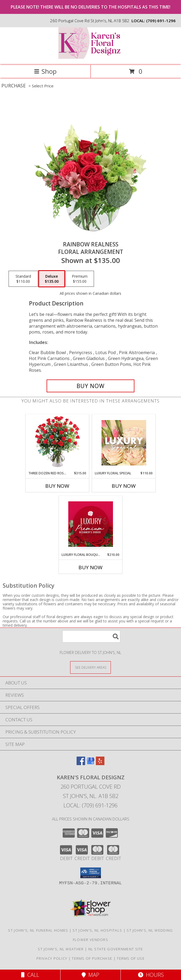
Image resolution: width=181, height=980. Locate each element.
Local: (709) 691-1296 (90, 805)
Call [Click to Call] (30, 975)
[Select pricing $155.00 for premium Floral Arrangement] (80, 279)
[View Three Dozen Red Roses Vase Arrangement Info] (57, 443)
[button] (91, 873)
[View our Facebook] (81, 763)
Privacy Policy (52, 958)
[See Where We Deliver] (90, 667)
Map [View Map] (90, 975)
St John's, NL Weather (61, 949)
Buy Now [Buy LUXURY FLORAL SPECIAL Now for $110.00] (124, 486)
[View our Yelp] (100, 763)
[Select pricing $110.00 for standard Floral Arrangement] (23, 279)
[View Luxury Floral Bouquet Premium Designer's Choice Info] (91, 524)
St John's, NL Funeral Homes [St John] (38, 930)
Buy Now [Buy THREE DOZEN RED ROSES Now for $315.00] (57, 486)
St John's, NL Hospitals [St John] (97, 930)
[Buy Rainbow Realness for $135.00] (90, 386)
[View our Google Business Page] (90, 763)
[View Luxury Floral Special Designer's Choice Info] (124, 443)
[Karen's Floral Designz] (90, 57)
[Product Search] (91, 636)
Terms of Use (131, 958)
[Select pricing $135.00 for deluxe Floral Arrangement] (52, 279)
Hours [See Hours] (151, 975)
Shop (45, 71)
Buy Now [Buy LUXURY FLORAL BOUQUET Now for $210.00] (90, 567)
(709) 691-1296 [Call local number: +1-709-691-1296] (161, 21)
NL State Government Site (116, 949)
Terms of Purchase (92, 958)
